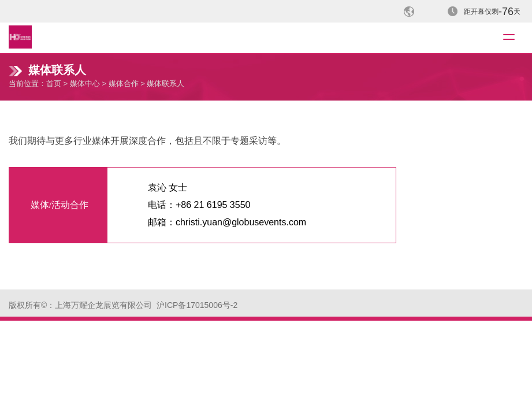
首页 (54, 83)
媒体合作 (124, 83)
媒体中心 (85, 83)
